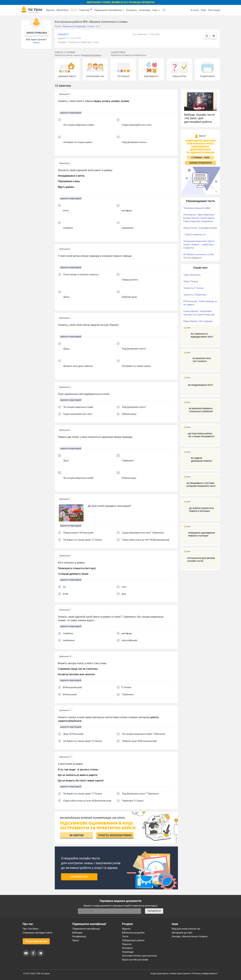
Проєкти (127, 944)
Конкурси (132, 10)
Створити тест (79, 877)
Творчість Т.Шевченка (195, 295)
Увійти (36, 43)
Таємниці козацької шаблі (197, 208)
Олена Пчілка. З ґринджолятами (200, 228)
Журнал (50, 10)
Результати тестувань (91, 55)
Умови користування (180, 973)
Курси (76, 940)
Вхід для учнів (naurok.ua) (186, 929)
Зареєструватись (37, 33)
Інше (156, 10)
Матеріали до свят (182, 933)
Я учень (195, 10)
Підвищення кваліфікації (109, 10)
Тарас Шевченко (192, 275)
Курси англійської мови (135, 960)
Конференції (79, 936)
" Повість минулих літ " (195, 235)
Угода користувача (159, 973)
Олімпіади (128, 952)
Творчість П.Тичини (194, 288)
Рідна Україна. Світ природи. (198, 321)
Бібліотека (63, 10)
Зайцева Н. (64, 34)
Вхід (204, 10)
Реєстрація (214, 10)
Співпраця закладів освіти (37, 933)
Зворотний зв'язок (36, 941)
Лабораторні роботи (133, 940)
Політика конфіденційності (205, 973)
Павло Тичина (191, 281)
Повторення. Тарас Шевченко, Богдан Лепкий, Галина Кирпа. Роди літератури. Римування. (199, 218)
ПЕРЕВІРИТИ (154, 911)
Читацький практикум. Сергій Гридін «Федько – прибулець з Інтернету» (199, 244)
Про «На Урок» (31, 929)
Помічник (86, 10)
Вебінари (77, 933)
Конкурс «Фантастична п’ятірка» (190, 936)
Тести (74, 10)
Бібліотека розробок (133, 933)
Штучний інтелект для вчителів (139, 956)
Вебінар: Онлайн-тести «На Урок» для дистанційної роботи (199, 118)
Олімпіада (145, 10)
